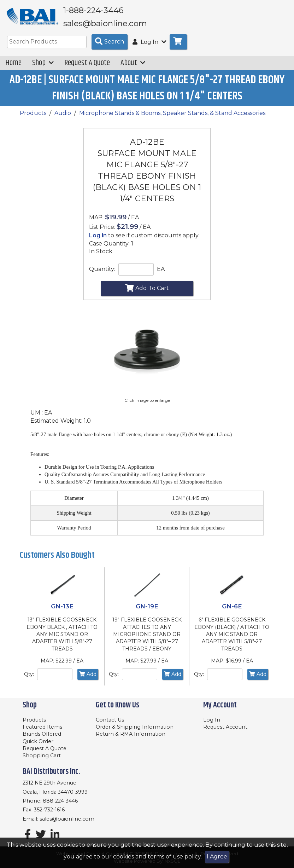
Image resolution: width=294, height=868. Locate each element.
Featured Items (42, 727)
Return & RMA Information (131, 734)
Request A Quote (87, 68)
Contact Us (110, 720)
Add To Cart (147, 293)
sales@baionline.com (67, 819)
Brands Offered (42, 734)
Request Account (225, 727)
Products (33, 118)
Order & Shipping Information (135, 727)
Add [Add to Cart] (88, 679)
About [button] (133, 68)
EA (161, 274)
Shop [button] (43, 68)
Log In (212, 720)
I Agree (217, 857)
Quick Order (38, 741)
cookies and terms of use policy (157, 857)
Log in (98, 240)
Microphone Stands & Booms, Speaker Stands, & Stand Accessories (172, 118)
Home (13, 68)
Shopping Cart (42, 756)
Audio (63, 118)
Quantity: (102, 274)
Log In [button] (149, 47)
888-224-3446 (60, 801)
